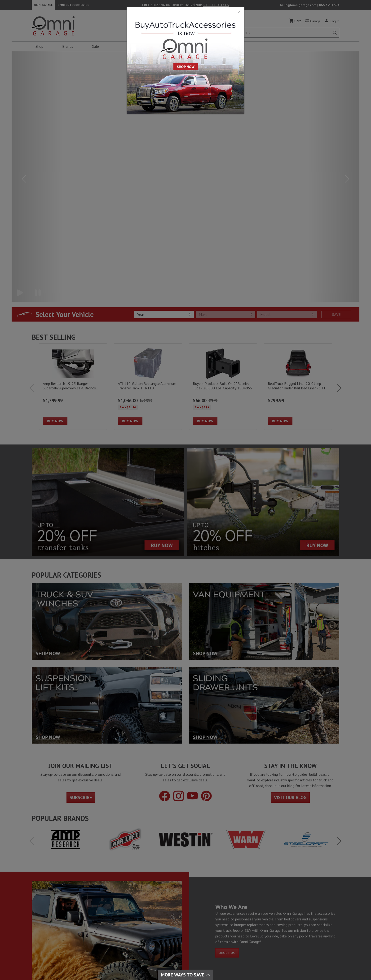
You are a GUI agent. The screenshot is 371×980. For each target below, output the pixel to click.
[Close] (185, 12)
